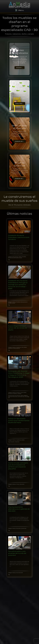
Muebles (20, 394)
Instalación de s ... (19, 141)
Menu (21, 10)
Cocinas (18, 484)
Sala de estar (24, 528)
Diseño (20, 257)
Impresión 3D (11, 348)
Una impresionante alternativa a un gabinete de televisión (19, 509)
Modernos (15, 394)
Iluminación (11, 394)
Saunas (21, 258)
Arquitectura (19, 347)
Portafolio (24, 257)
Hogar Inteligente (24, 396)
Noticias (14, 302)
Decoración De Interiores (15, 396)
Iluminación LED (21, 397)
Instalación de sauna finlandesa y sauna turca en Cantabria (19, 237)
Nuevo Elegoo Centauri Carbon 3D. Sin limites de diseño (18, 328)
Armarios (18, 393)
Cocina (22, 393)
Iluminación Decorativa (13, 397)
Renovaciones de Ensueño (13, 258)
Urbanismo (17, 442)
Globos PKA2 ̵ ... (19, 104)
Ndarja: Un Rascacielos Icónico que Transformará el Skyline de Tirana (19, 421)
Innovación (12, 442)
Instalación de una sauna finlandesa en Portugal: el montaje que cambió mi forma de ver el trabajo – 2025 (18, 285)
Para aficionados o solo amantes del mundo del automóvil (17, 553)
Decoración (22, 484)
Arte (23, 347)
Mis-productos (15, 257)
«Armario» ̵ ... (19, 68)
